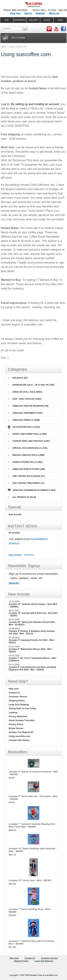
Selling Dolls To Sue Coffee (23, 709)
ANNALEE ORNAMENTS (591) (25, 413)
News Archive (15, 555)
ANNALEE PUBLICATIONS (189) (26, 469)
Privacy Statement (18, 716)
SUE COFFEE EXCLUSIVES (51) (26, 476)
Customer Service (18, 697)
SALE (60, 20)
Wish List (54, 13)
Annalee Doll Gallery (19, 740)
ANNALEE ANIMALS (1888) (24, 420)
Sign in (28, 13)
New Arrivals (15, 514)
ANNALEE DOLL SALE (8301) (25, 392)
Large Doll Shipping (19, 705)
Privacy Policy (16, 724)
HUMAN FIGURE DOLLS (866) (25, 462)
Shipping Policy (17, 701)
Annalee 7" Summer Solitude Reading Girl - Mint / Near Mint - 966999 (33, 825)
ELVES (47, 20)
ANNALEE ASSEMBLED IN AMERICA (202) (32, 490)
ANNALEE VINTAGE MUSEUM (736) (28, 406)
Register (41, 13)
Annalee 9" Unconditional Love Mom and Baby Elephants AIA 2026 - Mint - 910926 (33, 668)
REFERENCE (20, 20)
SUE (7, 20)
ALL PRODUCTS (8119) (22, 497)
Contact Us (14, 693)
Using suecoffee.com (20, 736)
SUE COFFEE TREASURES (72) (26, 483)
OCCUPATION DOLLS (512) (24, 427)
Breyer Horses (16, 728)
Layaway (13, 712)
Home (3, 47)
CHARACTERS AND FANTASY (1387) (29, 441)
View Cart (15, 13)
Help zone (14, 689)
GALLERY (33, 20)
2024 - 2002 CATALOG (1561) (25, 399)
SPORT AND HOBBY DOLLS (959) (27, 434)
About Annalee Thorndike (22, 720)
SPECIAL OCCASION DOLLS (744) (28, 448)
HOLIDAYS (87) (18, 378)
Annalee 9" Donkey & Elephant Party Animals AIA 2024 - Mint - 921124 (32, 632)
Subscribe (29, 555)
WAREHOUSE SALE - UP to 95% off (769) (31, 385)
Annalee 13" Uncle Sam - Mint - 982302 (30, 880)
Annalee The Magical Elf (21, 732)
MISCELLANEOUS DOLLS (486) (26, 455)
